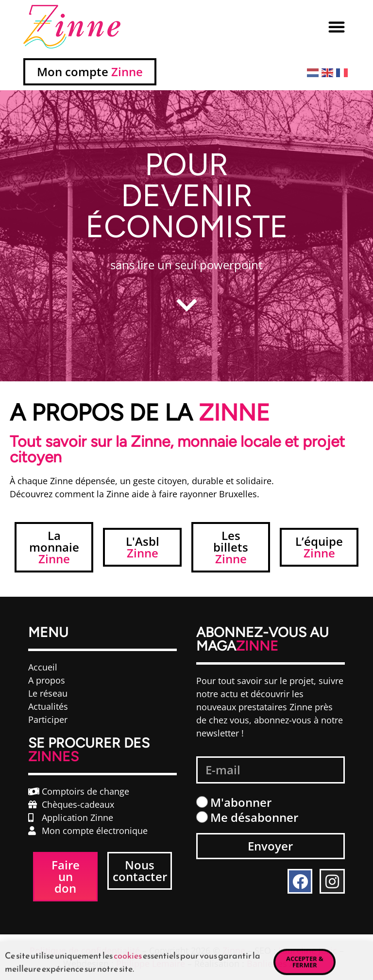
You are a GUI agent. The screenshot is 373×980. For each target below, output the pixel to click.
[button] (337, 27)
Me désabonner (254, 817)
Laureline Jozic (308, 950)
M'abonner (241, 802)
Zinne (234, 950)
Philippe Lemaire (151, 964)
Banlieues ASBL (278, 964)
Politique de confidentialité (85, 950)
